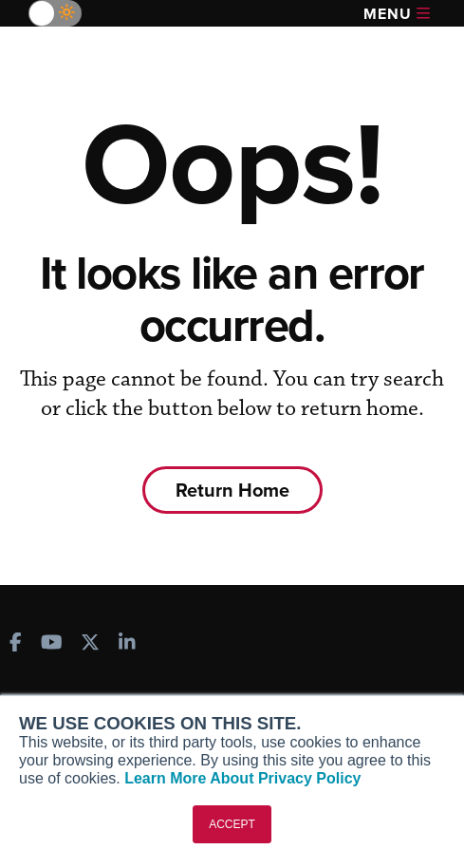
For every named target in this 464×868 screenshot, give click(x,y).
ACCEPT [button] (232, 824)
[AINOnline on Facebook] (16, 644)
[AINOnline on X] (90, 644)
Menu (397, 14)
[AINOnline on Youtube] (52, 644)
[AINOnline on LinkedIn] (127, 644)
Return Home (232, 490)
